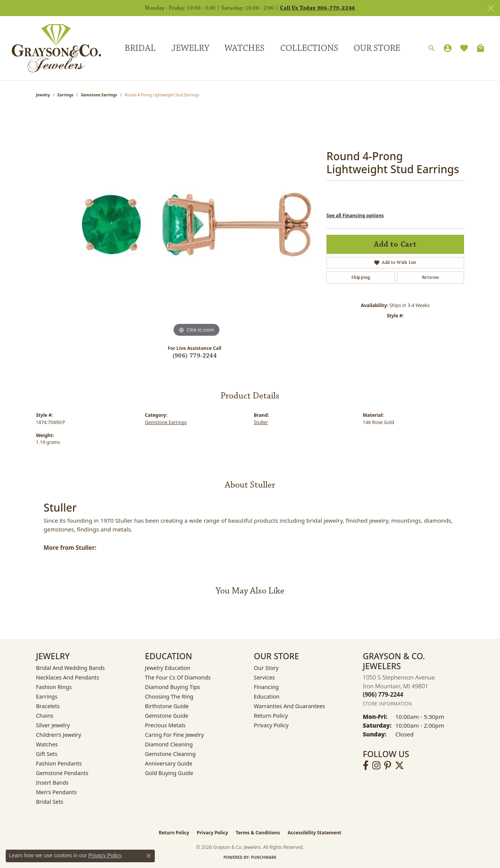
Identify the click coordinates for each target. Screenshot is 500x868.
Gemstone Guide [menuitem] (167, 716)
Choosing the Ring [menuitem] (169, 697)
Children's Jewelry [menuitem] (58, 735)
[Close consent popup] (149, 856)
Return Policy (271, 716)
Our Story (266, 668)
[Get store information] (387, 704)
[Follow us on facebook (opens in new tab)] (366, 766)
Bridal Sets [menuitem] (50, 802)
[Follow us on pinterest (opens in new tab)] (388, 766)
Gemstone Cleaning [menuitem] (170, 754)
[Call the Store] (383, 694)
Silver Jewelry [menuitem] (53, 725)
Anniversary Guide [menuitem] (169, 763)
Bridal (140, 48)
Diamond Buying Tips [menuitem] (172, 687)
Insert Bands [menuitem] (52, 783)
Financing (266, 687)
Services (264, 677)
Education (267, 697)
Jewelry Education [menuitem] (168, 668)
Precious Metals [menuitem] (165, 725)
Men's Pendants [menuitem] (56, 792)
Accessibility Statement (314, 833)
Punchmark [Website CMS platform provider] (264, 857)
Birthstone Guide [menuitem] (167, 706)
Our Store (377, 48)
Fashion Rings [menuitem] (54, 687)
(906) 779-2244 (195, 356)
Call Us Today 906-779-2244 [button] (317, 8)
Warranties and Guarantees (289, 706)
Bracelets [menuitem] (48, 706)
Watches (244, 48)
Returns (431, 277)
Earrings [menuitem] (47, 697)
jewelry (43, 95)
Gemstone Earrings (99, 95)
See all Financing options (355, 215)
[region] (196, 224)
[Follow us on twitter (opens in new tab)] (399, 766)
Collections (309, 48)
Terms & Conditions (258, 833)
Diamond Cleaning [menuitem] (169, 744)
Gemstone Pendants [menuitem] (62, 773)
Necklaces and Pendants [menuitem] (67, 677)
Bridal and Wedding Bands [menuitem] (70, 668)
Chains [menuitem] (45, 716)
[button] (432, 49)
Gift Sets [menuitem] (47, 754)
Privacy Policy (271, 725)
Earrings (66, 95)
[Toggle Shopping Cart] (481, 48)
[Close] (491, 8)
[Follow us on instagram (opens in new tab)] (376, 766)
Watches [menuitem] (47, 744)
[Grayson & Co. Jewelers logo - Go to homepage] (51, 48)
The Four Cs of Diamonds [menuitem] (178, 677)
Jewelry (190, 48)
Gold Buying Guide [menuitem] (169, 773)
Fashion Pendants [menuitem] (59, 763)
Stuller (261, 422)
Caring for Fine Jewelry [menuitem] (174, 735)
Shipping (361, 277)
